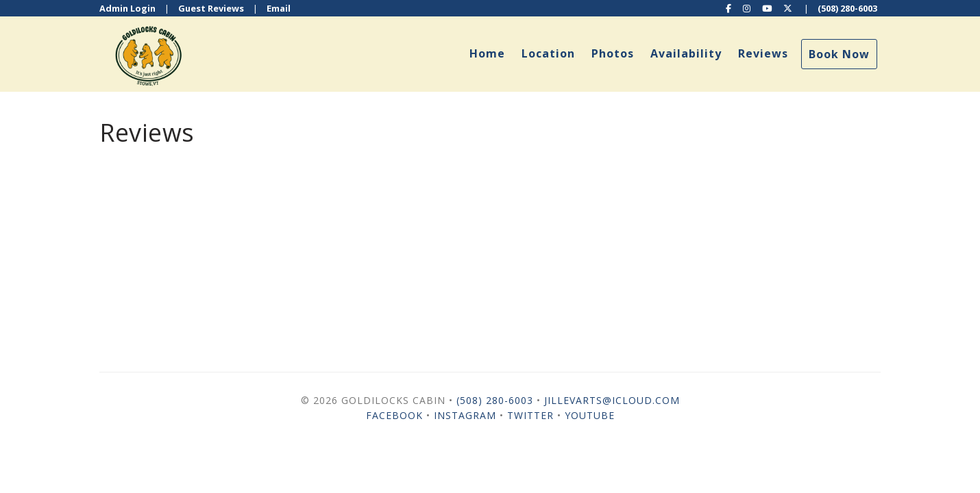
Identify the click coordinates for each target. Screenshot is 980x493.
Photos (613, 53)
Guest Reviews (211, 8)
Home (487, 53)
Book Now (839, 54)
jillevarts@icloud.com (612, 400)
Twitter (530, 415)
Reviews (763, 53)
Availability (686, 53)
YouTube (590, 415)
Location (548, 53)
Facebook (394, 415)
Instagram (465, 415)
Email (279, 8)
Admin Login (127, 8)
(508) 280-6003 (847, 8)
